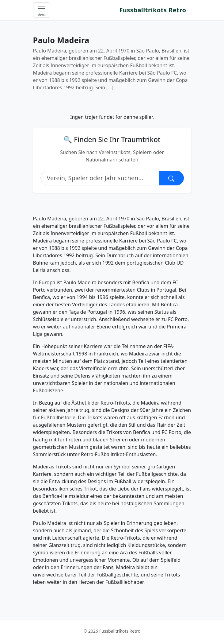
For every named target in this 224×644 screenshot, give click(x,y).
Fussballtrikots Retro (153, 10)
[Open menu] (42, 10)
